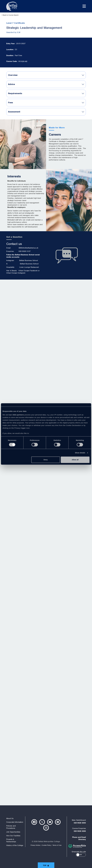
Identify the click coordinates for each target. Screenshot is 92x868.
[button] (81, 855)
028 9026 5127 (25, 251)
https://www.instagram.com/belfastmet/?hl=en (46, 828)
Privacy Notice (35, 845)
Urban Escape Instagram (16, 273)
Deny (46, 460)
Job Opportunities (13, 832)
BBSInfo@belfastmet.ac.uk (28, 248)
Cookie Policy (46, 845)
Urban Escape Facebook (28, 271)
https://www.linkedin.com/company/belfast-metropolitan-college (58, 822)
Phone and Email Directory (79, 838)
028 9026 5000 (80, 823)
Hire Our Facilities (13, 836)
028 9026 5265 (80, 831)
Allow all (75, 460)
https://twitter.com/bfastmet (42, 822)
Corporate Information (15, 822)
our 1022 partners (16, 415)
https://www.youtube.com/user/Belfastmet (50, 822)
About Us (10, 818)
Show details (80, 453)
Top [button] (45, 865)
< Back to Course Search (10, 15)
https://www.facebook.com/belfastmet (34, 822)
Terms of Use (57, 845)
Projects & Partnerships (11, 840)
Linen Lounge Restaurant (29, 267)
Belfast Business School (29, 260)
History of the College (15, 845)
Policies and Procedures (11, 827)
